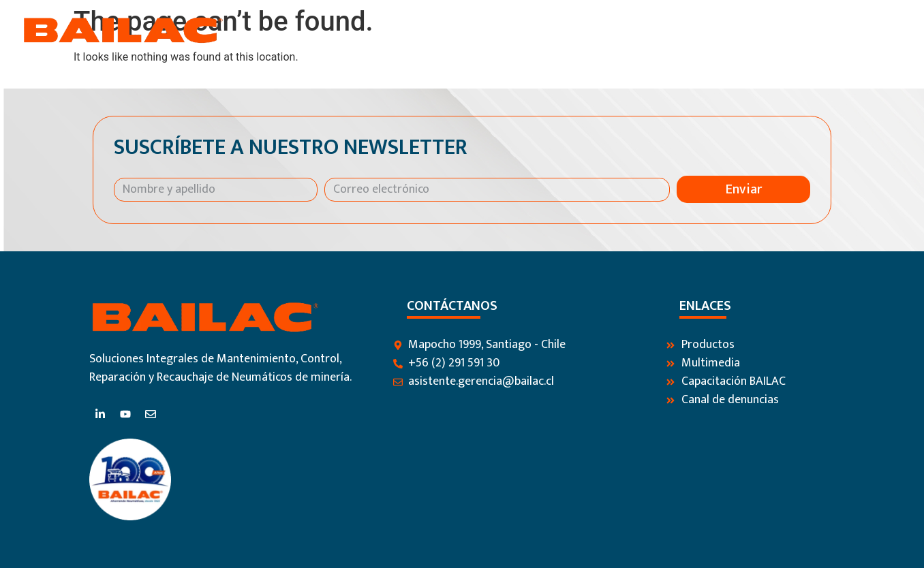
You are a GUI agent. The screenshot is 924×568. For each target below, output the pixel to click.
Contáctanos (834, 30)
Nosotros (516, 31)
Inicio (438, 31)
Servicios (701, 31)
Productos (610, 31)
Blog (766, 30)
